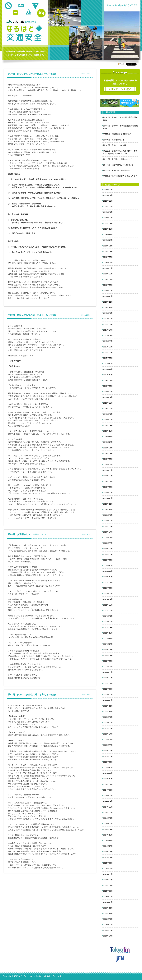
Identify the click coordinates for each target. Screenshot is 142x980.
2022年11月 (108, 706)
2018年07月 (108, 414)
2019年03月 (108, 459)
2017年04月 (108, 330)
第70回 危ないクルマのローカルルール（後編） (33, 74)
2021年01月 (108, 582)
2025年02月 (108, 857)
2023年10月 (108, 768)
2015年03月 (108, 190)
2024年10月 (108, 835)
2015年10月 (108, 229)
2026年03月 (108, 930)
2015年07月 (108, 212)
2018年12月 (108, 442)
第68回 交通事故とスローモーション (27, 534)
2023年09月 (108, 762)
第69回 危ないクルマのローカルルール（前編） (33, 315)
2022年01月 (108, 650)
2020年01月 (108, 515)
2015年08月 (108, 218)
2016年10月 (108, 296)
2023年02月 (108, 723)
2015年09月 (108, 223)
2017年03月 (108, 324)
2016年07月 (108, 279)
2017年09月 (108, 358)
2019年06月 (108, 476)
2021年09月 (108, 627)
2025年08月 (108, 891)
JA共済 (16, 21)
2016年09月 (108, 291)
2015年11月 (108, 235)
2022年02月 (108, 655)
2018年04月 (108, 397)
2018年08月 (108, 420)
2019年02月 (108, 453)
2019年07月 (108, 481)
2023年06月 (108, 745)
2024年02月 (108, 790)
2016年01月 (108, 246)
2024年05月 (108, 807)
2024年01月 (108, 784)
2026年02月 (108, 925)
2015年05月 (108, 201)
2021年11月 (108, 639)
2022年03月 (108, 661)
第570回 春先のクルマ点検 (115, 145)
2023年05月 (108, 740)
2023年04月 (108, 734)
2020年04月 (108, 532)
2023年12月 (108, 779)
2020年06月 (108, 543)
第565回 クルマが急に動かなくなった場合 (120, 176)
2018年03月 (108, 392)
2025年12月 (108, 913)
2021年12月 (108, 644)
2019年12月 (108, 509)
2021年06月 (108, 610)
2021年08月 (108, 622)
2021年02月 (108, 588)
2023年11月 (108, 773)
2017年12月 (108, 375)
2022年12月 (108, 711)
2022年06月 (108, 678)
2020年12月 (108, 577)
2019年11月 (108, 504)
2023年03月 (108, 728)
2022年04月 (108, 667)
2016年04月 (108, 263)
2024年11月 (108, 841)
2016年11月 (108, 302)
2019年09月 (108, 493)
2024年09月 (108, 829)
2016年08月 (108, 285)
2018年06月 (108, 408)
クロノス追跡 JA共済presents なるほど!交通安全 (24, 33)
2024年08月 (108, 824)
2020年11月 (108, 571)
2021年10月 (108, 633)
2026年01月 (108, 919)
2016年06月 (108, 274)
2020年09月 (108, 560)
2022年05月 (108, 672)
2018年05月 (108, 403)
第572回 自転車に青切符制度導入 (117, 134)
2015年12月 (108, 240)
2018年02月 (108, 386)
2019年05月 (108, 470)
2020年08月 (108, 554)
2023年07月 (108, 751)
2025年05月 (108, 874)
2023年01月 (108, 717)
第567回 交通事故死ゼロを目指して (118, 165)
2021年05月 (108, 605)
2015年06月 (108, 206)
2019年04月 (108, 465)
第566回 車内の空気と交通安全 (116, 170)
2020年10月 (108, 566)
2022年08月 (108, 689)
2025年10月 (108, 902)
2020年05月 (108, 538)
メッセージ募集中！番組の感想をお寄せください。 (120, 82)
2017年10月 (108, 364)
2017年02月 (108, 319)
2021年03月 (108, 594)
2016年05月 (108, 268)
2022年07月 (108, 683)
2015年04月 (108, 195)
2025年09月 (108, 897)
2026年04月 (108, 936)
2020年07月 (108, 549)
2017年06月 (108, 341)
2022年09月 (108, 695)
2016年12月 (108, 307)
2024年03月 (108, 796)
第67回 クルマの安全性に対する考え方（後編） (33, 695)
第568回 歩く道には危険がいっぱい (118, 159)
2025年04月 (108, 869)
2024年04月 (108, 801)
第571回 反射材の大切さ (114, 140)
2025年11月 (108, 908)
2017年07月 (108, 347)
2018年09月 (108, 425)
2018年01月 (108, 380)
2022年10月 (108, 700)
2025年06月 (108, 880)
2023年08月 (108, 756)
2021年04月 (108, 599)
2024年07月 (108, 818)
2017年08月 (108, 352)
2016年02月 (108, 251)
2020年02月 (108, 521)
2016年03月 (108, 257)
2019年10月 (108, 498)
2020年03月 (108, 526)
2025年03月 (108, 863)
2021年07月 (108, 616)
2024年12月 (108, 846)
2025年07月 (108, 885)
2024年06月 (108, 812)
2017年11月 (108, 369)
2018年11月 (108, 437)
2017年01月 (108, 313)
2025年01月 (108, 852)
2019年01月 (108, 448)
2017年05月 (108, 336)
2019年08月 (108, 487)
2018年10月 (108, 431)
